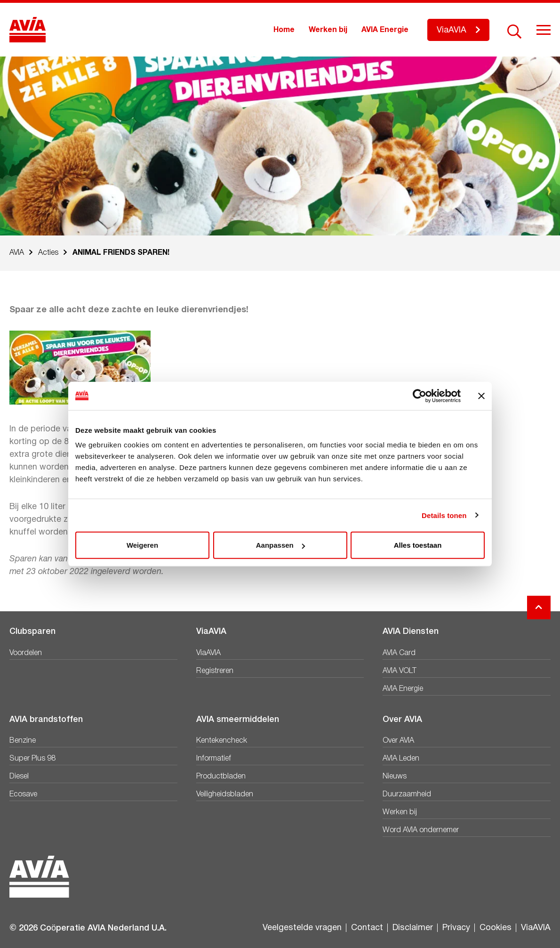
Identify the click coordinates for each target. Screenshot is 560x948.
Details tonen (444, 515)
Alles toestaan (418, 545)
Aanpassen (280, 545)
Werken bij (328, 30)
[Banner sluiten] (481, 396)
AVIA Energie (385, 30)
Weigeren (142, 545)
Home (284, 30)
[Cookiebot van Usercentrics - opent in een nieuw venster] (420, 396)
